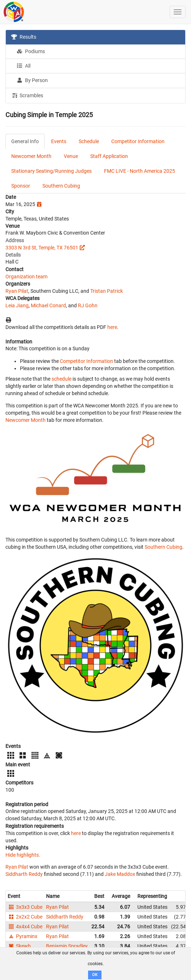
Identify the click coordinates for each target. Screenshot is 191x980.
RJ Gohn (88, 305)
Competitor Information (138, 141)
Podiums (31, 51)
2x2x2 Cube (25, 917)
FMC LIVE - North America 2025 (140, 171)
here (112, 327)
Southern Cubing (61, 186)
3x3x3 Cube (25, 907)
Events (59, 141)
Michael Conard (48, 305)
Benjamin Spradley (67, 946)
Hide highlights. (23, 855)
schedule (61, 379)
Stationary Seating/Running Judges (51, 171)
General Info (25, 141)
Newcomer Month (31, 156)
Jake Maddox (120, 874)
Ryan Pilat (17, 291)
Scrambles (27, 95)
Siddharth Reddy (24, 874)
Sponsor (21, 186)
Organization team (26, 277)
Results (24, 37)
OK (95, 975)
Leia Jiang (17, 305)
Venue (71, 156)
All (24, 66)
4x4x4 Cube (25, 926)
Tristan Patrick (107, 291)
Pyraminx (22, 936)
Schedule (89, 141)
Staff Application (109, 156)
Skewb (19, 946)
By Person (32, 80)
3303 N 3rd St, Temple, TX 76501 (42, 248)
